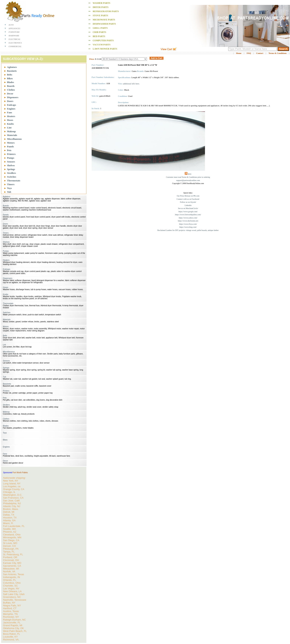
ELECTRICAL (15, 39)
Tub (9, 192)
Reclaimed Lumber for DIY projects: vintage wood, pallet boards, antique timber (188, 230)
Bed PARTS (99, 36)
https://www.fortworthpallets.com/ (188, 215)
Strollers (11, 173)
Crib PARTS (99, 32)
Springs (11, 169)
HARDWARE (14, 36)
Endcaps (12, 105)
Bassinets (12, 71)
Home (239, 53)
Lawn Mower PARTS (105, 49)
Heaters (11, 116)
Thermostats (14, 181)
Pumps (11, 158)
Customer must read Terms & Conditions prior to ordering (188, 177)
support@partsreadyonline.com (188, 180)
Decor (10, 94)
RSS (190, 174)
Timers (11, 184)
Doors (10, 101)
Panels (10, 146)
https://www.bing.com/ (188, 227)
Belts (10, 75)
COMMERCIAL (15, 46)
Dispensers (13, 97)
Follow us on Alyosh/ (188, 202)
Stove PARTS (101, 16)
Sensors (11, 162)
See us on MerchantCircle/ (188, 208)
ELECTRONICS (15, 43)
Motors (11, 143)
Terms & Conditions (278, 53)
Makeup (11, 131)
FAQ (249, 53)
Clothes (11, 90)
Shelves (11, 165)
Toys (9, 188)
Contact (260, 53)
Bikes (10, 78)
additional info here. (131, 84)
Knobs (10, 124)
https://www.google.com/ (188, 212)
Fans (10, 112)
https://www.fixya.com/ (188, 224)
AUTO (11, 25)
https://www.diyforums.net (188, 221)
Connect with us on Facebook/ (188, 199)
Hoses (10, 120)
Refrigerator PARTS (106, 11)
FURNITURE (14, 32)
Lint (9, 128)
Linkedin (188, 205)
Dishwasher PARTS (104, 24)
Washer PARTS (101, 3)
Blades (10, 82)
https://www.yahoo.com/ (188, 218)
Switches (12, 177)
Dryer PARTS (101, 7)
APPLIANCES (14, 28)
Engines (11, 109)
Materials (12, 135)
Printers (11, 154)
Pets (9, 150)
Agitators (12, 67)
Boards (11, 86)
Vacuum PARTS (101, 45)
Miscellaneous (14, 139)
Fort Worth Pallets (20, 473)
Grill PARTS (100, 28)
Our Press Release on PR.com (188, 196)
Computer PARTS (103, 40)
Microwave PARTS (104, 20)
